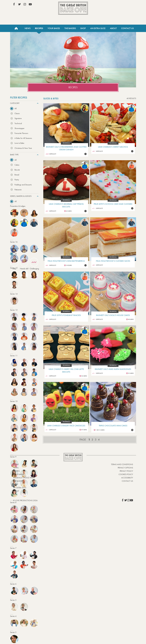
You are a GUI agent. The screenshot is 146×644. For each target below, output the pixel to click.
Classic (17, 113)
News (28, 28)
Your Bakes (54, 28)
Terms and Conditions (122, 464)
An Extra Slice (98, 28)
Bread (17, 175)
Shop (83, 28)
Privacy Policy (126, 471)
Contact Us (127, 28)
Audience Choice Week (24, 478)
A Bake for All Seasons (23, 138)
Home (16, 28)
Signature (18, 118)
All (15, 108)
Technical (18, 123)
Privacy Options (125, 468)
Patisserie (18, 190)
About (113, 28)
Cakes (17, 165)
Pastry (17, 180)
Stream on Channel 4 (122, 5)
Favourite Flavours (21, 133)
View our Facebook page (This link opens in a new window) (14, 4)
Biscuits (17, 170)
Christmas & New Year (23, 148)
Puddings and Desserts (23, 185)
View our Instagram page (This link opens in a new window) (25, 4)
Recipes (39, 28)
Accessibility (127, 478)
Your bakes (18, 474)
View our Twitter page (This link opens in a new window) (19, 4)
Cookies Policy (126, 474)
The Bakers (70, 28)
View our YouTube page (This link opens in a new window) (30, 4)
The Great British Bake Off (73, 8)
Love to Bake (19, 143)
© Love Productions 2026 (25, 500)
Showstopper (19, 128)
